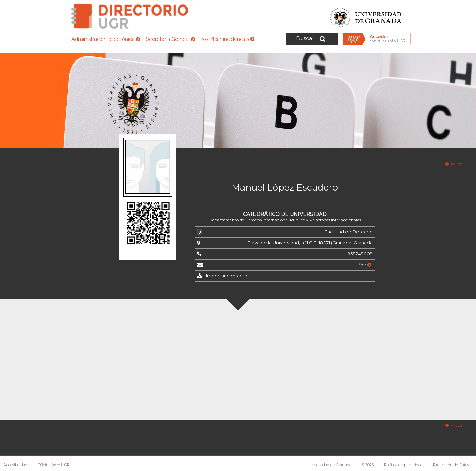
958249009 (360, 254)
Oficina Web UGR (54, 465)
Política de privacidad (403, 465)
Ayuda (454, 164)
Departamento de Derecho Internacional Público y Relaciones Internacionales (285, 220)
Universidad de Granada (366, 16)
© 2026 (368, 465)
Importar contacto (227, 276)
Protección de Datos (451, 465)
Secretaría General (171, 39)
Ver (365, 265)
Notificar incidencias (228, 39)
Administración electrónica (106, 39)
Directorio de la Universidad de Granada (130, 16)
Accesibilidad (15, 465)
